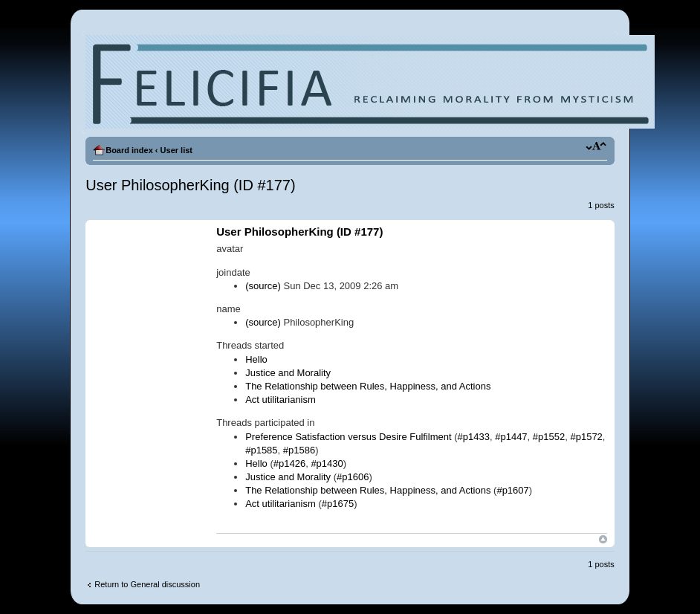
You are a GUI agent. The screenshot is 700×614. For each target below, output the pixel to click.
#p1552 (549, 437)
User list (176, 150)
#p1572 (586, 437)
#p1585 (261, 450)
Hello (256, 359)
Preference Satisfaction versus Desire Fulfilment (348, 437)
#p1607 (512, 490)
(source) (263, 286)
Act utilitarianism (281, 400)
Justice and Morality (288, 373)
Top (603, 539)
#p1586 (299, 450)
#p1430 (327, 463)
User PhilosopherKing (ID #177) (190, 185)
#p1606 (353, 477)
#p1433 (474, 437)
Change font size (596, 147)
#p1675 (338, 504)
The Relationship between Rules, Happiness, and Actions (368, 386)
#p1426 (289, 463)
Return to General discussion (147, 584)
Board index (129, 150)
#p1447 (511, 437)
